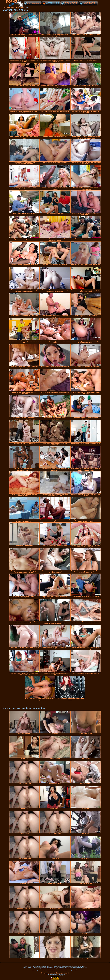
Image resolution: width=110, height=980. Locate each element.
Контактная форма (48, 973)
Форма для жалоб (63, 973)
